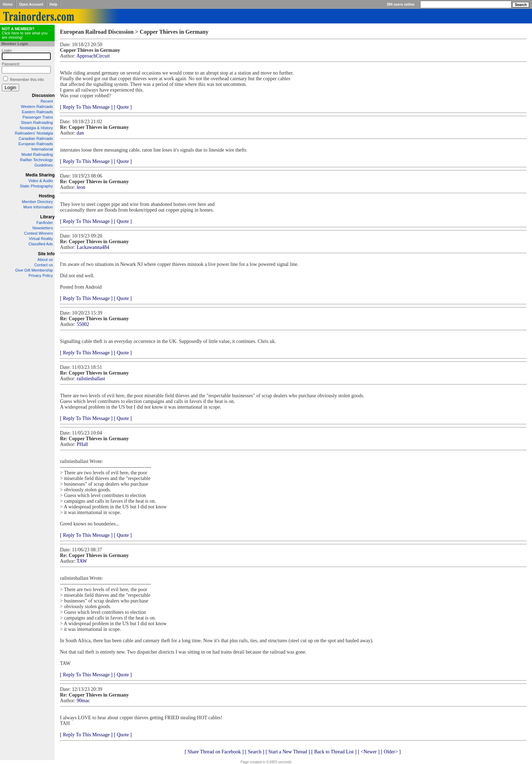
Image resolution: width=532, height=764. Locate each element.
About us (45, 260)
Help (54, 4)
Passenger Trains (38, 117)
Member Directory (37, 202)
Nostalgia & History (36, 128)
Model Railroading (37, 154)
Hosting (47, 196)
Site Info (46, 254)
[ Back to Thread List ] (334, 752)
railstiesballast (91, 379)
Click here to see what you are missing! (25, 33)
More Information (38, 207)
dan (80, 133)
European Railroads (36, 144)
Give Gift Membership (34, 270)
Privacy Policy (41, 275)
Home (8, 4)
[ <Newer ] (369, 752)
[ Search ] (254, 752)
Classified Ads (41, 244)
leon (81, 187)
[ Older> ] (391, 752)
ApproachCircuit (93, 56)
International (42, 149)
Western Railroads (37, 107)
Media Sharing (40, 175)
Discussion (43, 95)
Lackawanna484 (93, 247)
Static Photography (36, 186)
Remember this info (27, 80)
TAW (82, 561)
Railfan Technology (36, 160)
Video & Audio (41, 181)
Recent (47, 101)
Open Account (31, 4)
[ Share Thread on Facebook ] (214, 752)
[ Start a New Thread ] (288, 752)
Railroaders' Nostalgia (34, 133)
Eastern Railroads (37, 112)
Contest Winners (39, 233)
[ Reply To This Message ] (86, 107)
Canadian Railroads (36, 138)
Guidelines (44, 165)
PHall (82, 444)
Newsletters (43, 228)
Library (47, 217)
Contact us (43, 265)
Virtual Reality (41, 239)
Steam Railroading (37, 122)
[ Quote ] (123, 107)
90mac (83, 701)
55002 (83, 324)
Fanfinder (45, 223)
